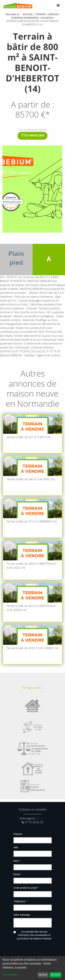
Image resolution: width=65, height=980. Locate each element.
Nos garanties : (32, 688)
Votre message (22, 915)
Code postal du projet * (26, 888)
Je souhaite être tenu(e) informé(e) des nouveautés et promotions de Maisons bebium (34, 935)
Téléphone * (20, 902)
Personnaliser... (11, 975)
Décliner (43, 975)
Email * (17, 874)
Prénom (18, 834)
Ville (16, 848)
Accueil (28, 14)
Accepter (55, 975)
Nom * (17, 861)
